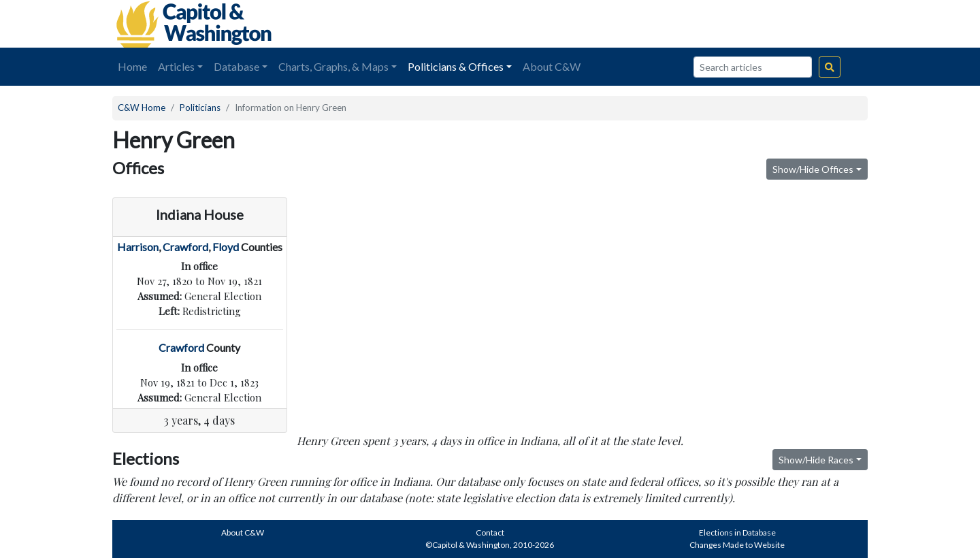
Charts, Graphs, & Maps (333, 66)
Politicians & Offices (456, 66)
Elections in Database (737, 532)
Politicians (200, 108)
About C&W (552, 66)
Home (132, 66)
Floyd (226, 247)
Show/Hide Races (816, 460)
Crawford (185, 247)
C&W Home (142, 108)
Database (236, 66)
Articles (176, 66)
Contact (490, 532)
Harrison (138, 247)
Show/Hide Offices (813, 169)
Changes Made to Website (737, 545)
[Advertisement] (715, 24)
